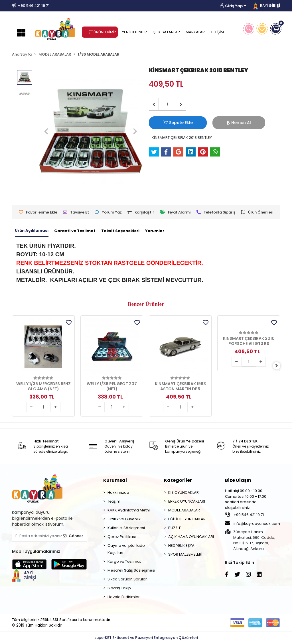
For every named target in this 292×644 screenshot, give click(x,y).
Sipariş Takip (119, 588)
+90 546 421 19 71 (244, 515)
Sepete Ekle (167, 123)
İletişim (114, 501)
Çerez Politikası (122, 537)
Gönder (73, 536)
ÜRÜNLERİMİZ (103, 32)
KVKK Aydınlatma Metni (129, 510)
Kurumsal (115, 480)
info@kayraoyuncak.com (253, 523)
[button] (235, 6)
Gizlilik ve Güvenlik (124, 519)
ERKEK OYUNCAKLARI (187, 501)
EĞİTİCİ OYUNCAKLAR (187, 519)
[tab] (32, 231)
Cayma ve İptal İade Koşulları (126, 549)
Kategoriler (178, 480)
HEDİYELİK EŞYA (181, 546)
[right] (280, 366)
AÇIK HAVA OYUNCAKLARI (191, 537)
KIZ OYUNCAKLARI (184, 492)
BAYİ (266, 6)
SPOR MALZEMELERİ (185, 554)
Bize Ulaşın (238, 480)
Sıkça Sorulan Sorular (127, 579)
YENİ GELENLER (134, 32)
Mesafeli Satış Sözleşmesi (131, 570)
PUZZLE (175, 528)
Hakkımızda (118, 492)
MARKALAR (195, 32)
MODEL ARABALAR (184, 510)
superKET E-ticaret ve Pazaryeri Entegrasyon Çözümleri (146, 638)
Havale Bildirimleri (124, 597)
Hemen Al (207, 123)
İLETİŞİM (217, 32)
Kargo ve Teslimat (124, 561)
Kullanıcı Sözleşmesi (126, 528)
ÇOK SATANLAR (166, 32)
